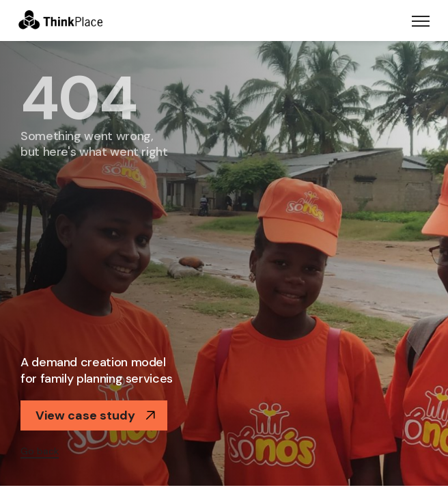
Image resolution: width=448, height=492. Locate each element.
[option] (224, 263)
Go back (40, 451)
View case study (96, 415)
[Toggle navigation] (421, 20)
